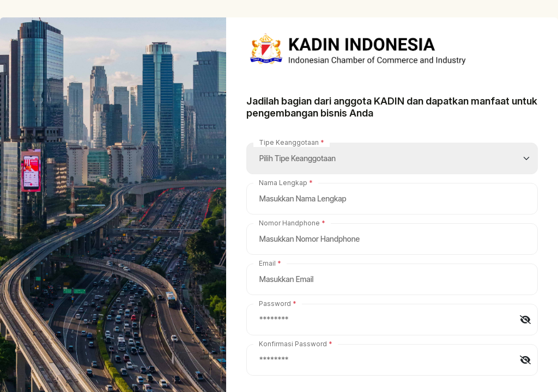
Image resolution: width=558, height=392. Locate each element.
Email (267, 263)
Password (275, 304)
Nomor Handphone (289, 223)
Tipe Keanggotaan (289, 142)
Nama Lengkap (283, 183)
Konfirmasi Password (293, 344)
